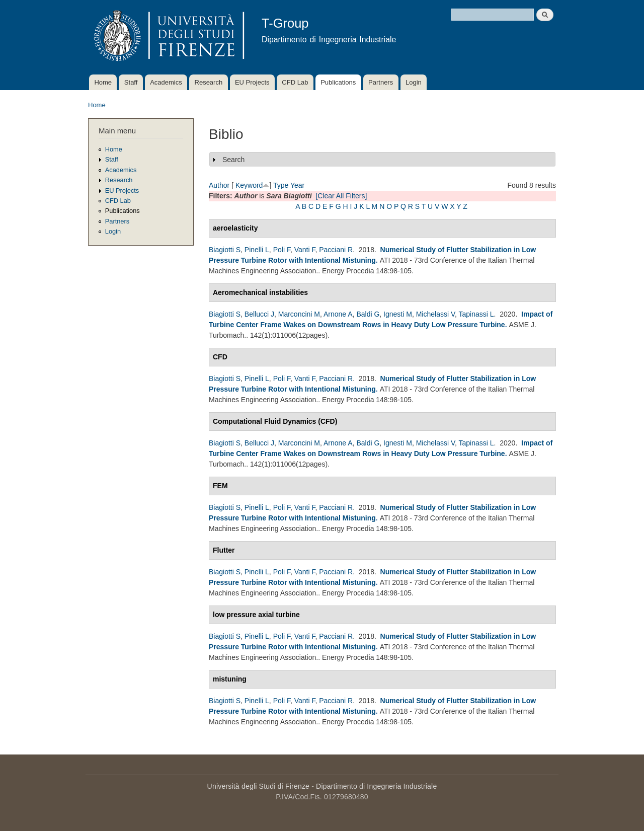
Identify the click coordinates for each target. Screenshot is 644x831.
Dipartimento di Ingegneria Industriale (376, 786)
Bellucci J (259, 314)
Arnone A (338, 314)
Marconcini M (299, 314)
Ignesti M (398, 314)
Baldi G (368, 314)
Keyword (249, 185)
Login (414, 82)
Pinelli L (257, 250)
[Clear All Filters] (341, 196)
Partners (381, 82)
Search (233, 160)
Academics (166, 82)
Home (103, 82)
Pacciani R (336, 250)
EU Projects (252, 82)
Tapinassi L (476, 314)
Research (209, 82)
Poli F (282, 250)
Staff (131, 82)
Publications (338, 82)
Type (281, 185)
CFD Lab (295, 82)
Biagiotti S (225, 250)
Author (219, 185)
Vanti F (305, 250)
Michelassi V (435, 314)
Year (297, 185)
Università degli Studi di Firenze (258, 786)
